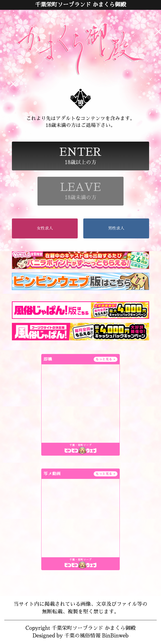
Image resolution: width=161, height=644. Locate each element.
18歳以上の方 (81, 156)
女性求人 (45, 228)
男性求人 (116, 228)
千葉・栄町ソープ (80, 445)
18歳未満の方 (80, 191)
